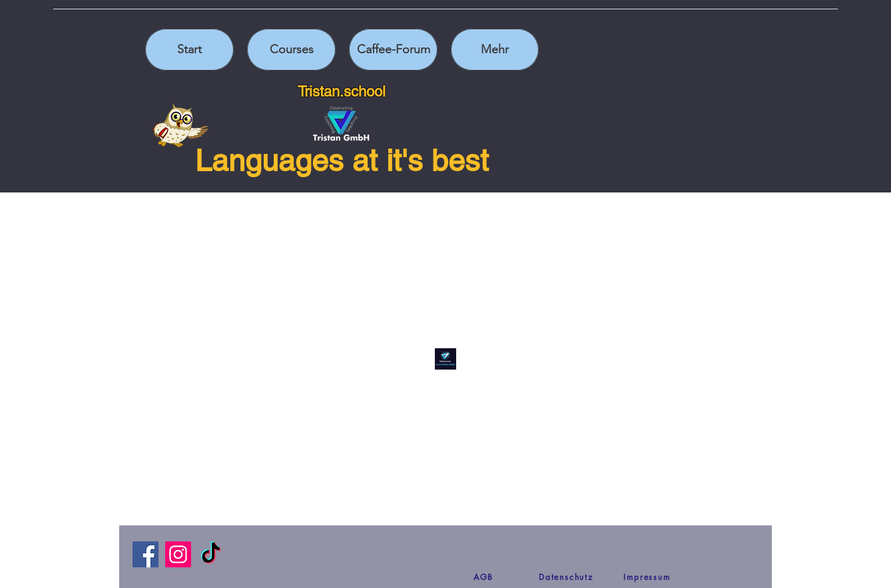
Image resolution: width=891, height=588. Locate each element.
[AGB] (483, 577)
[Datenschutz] (566, 577)
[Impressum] (647, 577)
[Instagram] (178, 554)
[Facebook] (146, 554)
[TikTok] (211, 554)
